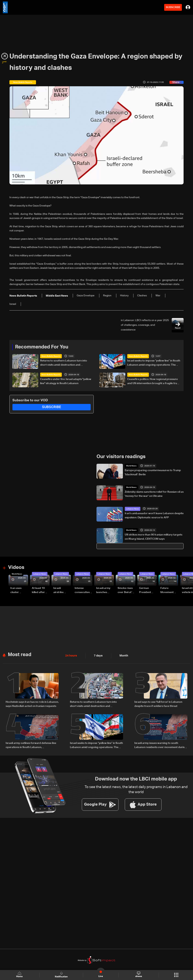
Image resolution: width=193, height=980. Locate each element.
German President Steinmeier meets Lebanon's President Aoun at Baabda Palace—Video (146, 590)
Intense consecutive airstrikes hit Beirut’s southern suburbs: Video (82, 590)
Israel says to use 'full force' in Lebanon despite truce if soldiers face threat (158, 703)
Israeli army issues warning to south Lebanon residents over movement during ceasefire (160, 744)
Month (122, 655)
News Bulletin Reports (51, 356)
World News (131, 466)
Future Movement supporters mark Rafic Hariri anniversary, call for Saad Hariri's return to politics (169, 590)
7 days (97, 655)
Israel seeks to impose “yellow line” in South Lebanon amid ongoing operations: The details (154, 363)
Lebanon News (133, 508)
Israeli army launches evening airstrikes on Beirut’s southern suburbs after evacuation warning (105, 590)
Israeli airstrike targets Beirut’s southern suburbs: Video (59, 590)
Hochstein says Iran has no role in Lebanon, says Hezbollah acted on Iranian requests (32, 703)
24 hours (71, 655)
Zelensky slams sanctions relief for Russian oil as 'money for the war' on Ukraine (154, 494)
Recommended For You (42, 347)
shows (138, 975)
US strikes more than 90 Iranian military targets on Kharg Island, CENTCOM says (154, 537)
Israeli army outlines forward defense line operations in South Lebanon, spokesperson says (31, 744)
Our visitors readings (121, 456)
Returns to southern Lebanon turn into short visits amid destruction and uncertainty (64, 363)
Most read (20, 654)
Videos (16, 567)
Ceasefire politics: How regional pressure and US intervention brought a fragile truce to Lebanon (154, 381)
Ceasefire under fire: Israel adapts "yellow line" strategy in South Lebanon (66, 381)
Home (20, 975)
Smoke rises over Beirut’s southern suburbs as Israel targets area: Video (126, 590)
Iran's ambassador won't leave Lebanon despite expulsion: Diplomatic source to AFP (154, 515)
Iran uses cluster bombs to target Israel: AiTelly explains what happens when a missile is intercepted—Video (19, 590)
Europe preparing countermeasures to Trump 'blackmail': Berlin (153, 472)
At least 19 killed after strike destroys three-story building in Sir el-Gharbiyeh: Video (40, 590)
